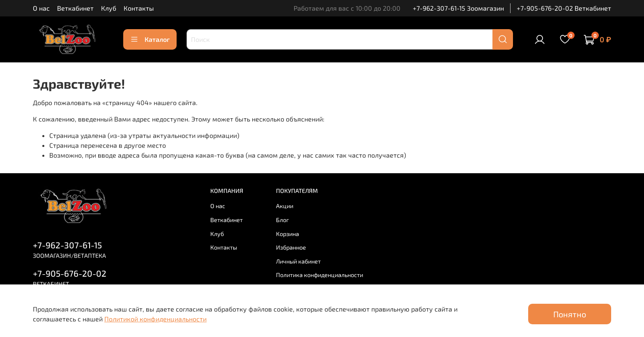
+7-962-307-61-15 (67, 245)
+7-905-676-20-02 (70, 273)
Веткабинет (75, 8)
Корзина (287, 234)
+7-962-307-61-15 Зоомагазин (458, 8)
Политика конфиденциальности (320, 275)
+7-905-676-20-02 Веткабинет (564, 8)
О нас (41, 8)
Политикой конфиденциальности (155, 319)
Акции (285, 206)
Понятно (570, 314)
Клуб (109, 8)
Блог (283, 220)
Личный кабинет (298, 261)
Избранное (291, 247)
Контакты (139, 8)
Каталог (150, 39)
